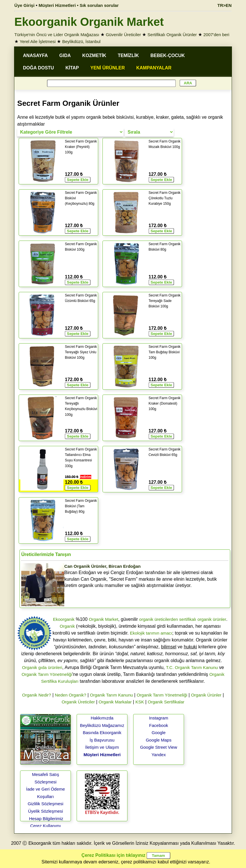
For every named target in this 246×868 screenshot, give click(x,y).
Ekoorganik (64, 619)
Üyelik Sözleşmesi (46, 811)
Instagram (159, 718)
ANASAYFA (35, 55)
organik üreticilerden (159, 619)
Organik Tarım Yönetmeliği (47, 674)
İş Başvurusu (102, 740)
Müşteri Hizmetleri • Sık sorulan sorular (79, 5)
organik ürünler (212, 619)
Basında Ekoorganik (102, 733)
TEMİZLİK (128, 55)
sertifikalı (188, 619)
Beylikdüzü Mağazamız (102, 725)
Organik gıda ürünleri (42, 667)
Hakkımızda (102, 718)
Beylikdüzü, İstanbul (81, 41)
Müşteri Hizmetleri (102, 755)
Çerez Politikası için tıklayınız (113, 855)
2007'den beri (216, 35)
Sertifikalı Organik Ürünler (172, 35)
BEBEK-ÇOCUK (168, 55)
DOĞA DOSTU (38, 68)
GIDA (65, 55)
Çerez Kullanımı (45, 826)
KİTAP (72, 68)
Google (158, 733)
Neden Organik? (70, 695)
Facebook (159, 725)
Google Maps (159, 740)
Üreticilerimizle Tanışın (46, 554)
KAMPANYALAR (154, 68)
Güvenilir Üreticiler (123, 35)
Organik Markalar (115, 702)
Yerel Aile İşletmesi (38, 41)
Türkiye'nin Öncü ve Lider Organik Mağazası (57, 35)
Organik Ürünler (206, 695)
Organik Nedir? (37, 695)
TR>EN (224, 5)
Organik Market (103, 619)
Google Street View (159, 747)
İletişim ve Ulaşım (102, 747)
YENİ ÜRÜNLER (108, 68)
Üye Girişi (24, 5)
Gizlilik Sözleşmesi (45, 804)
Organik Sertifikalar (166, 702)
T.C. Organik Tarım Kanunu (192, 667)
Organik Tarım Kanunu (111, 695)
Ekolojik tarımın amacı (151, 633)
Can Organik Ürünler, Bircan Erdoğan (102, 566)
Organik (67, 626)
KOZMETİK (94, 55)
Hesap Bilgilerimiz (46, 819)
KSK (140, 702)
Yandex (159, 755)
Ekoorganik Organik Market (89, 22)
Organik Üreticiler (78, 702)
